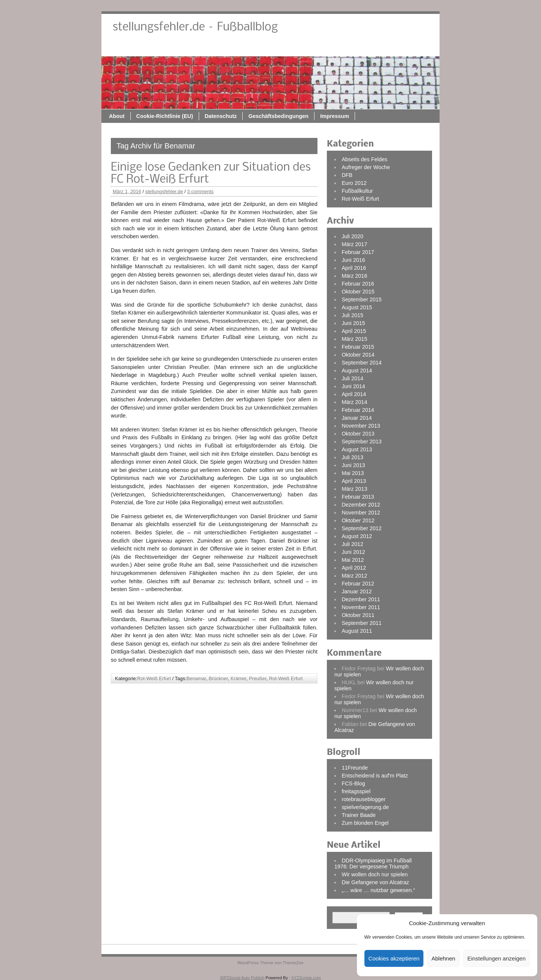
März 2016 (354, 276)
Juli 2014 (352, 378)
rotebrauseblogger (363, 799)
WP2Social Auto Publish (242, 978)
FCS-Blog (353, 783)
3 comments (200, 191)
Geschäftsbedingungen (354, 48)
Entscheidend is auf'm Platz (375, 776)
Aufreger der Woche (366, 167)
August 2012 (357, 536)
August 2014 (357, 371)
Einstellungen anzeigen (496, 958)
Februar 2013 (358, 497)
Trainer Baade (359, 815)
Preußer (258, 678)
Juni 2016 (353, 260)
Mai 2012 (353, 560)
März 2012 (354, 576)
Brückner (218, 678)
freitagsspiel (356, 791)
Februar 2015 (358, 347)
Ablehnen (443, 958)
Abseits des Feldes (364, 159)
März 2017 (354, 244)
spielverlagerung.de (365, 807)
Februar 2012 (358, 584)
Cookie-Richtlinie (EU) (240, 48)
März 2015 (354, 339)
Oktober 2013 (358, 434)
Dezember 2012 (361, 505)
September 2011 (361, 623)
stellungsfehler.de (164, 191)
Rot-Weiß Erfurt (154, 678)
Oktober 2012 (358, 520)
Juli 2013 (352, 457)
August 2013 (357, 449)
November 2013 (361, 426)
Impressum (410, 48)
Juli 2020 (352, 236)
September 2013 (361, 442)
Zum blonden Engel (365, 823)
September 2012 (361, 528)
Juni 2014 (353, 386)
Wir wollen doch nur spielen (375, 874)
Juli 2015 (352, 315)
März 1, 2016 (127, 191)
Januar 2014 (357, 418)
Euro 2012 (354, 183)
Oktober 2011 (358, 615)
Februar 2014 (358, 410)
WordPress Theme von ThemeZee (270, 963)
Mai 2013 (353, 473)
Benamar (196, 678)
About (192, 48)
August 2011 (357, 631)
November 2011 (361, 607)
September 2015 (361, 299)
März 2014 (354, 402)
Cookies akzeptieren (394, 958)
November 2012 (361, 513)
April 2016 (354, 268)
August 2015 (357, 307)
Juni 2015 (353, 323)
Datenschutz (296, 48)
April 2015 (354, 331)
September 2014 (361, 363)
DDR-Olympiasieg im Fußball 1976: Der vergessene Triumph (373, 864)
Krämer (239, 678)
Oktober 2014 (358, 355)
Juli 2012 (352, 544)
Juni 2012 (353, 552)
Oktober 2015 (358, 292)
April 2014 (354, 394)
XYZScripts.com (306, 978)
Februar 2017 (358, 252)
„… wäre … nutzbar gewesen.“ (378, 890)
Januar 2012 (357, 591)
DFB (347, 175)
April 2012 (354, 568)
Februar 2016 (358, 284)
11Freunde (355, 768)
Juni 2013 (353, 465)
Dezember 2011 (361, 599)
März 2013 (354, 489)
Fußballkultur (357, 191)
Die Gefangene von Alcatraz (375, 882)
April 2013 (354, 481)
